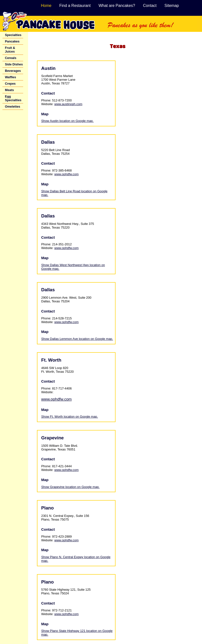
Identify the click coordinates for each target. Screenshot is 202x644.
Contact (150, 6)
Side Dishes (14, 64)
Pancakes (12, 41)
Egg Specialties (13, 98)
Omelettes (13, 107)
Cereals (11, 58)
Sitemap (172, 6)
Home (46, 6)
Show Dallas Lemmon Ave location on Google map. (77, 339)
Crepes (10, 84)
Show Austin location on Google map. (67, 121)
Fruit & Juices (10, 50)
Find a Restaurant (75, 6)
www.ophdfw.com (66, 174)
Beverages (13, 71)
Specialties (13, 35)
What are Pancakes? (117, 6)
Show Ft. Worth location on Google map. (69, 417)
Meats (9, 90)
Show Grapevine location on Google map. (70, 487)
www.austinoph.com (68, 104)
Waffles (10, 77)
